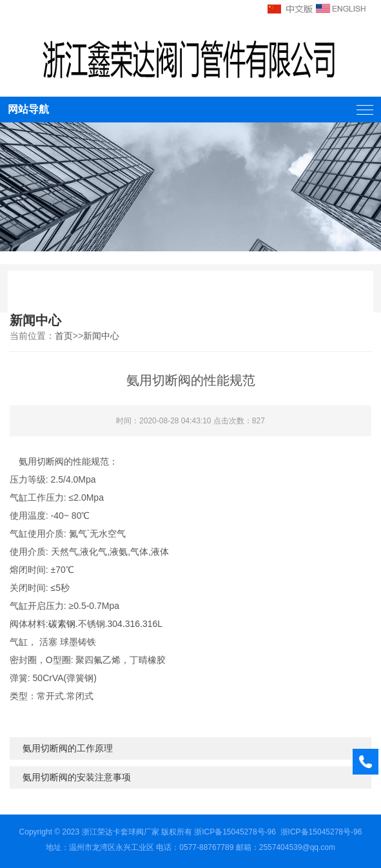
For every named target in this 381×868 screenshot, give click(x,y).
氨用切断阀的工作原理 (68, 748)
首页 (64, 336)
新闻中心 (101, 336)
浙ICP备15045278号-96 (235, 832)
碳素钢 (62, 624)
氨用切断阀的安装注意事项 (77, 777)
